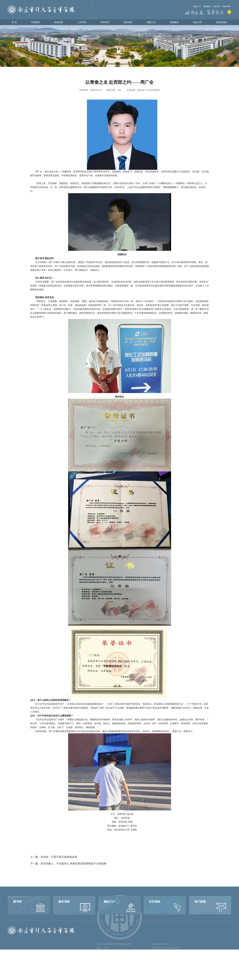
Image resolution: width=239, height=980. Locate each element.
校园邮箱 (203, 6)
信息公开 (196, 23)
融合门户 (191, 6)
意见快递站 (220, 23)
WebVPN (226, 6)
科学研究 (104, 23)
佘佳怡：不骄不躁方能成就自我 (59, 859)
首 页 (15, 23)
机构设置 (59, 23)
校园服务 (173, 23)
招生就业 (127, 23)
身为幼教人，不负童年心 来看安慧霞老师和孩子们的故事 (74, 866)
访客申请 (214, 6)
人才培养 (82, 23)
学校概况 (36, 23)
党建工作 (150, 23)
